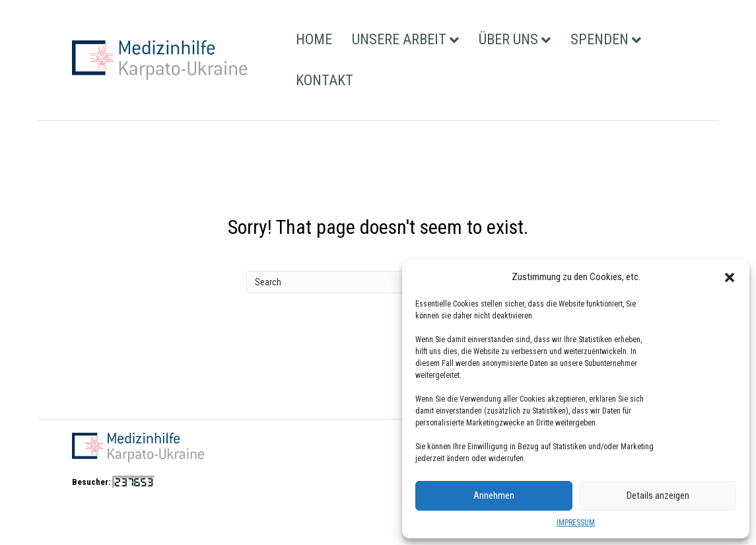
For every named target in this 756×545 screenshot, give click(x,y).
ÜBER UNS (508, 39)
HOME (314, 39)
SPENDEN (600, 39)
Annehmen (494, 495)
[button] (730, 277)
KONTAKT (325, 80)
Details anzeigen (658, 495)
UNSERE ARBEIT (399, 39)
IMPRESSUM (576, 523)
